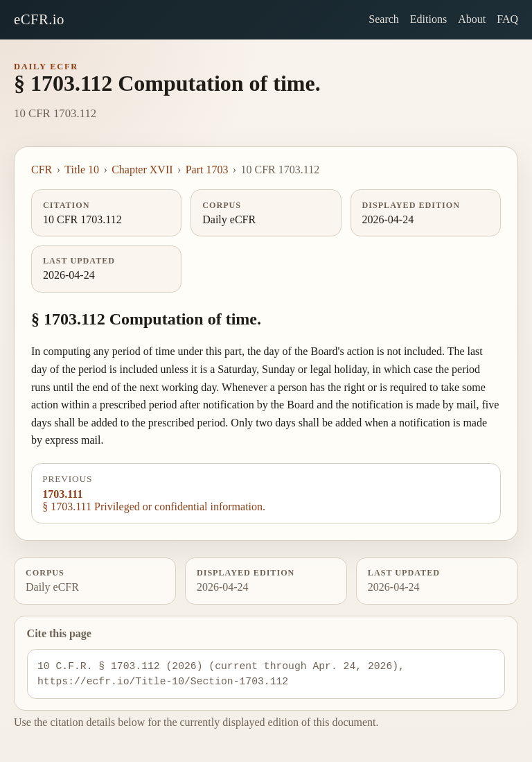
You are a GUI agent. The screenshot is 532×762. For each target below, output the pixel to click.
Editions (428, 19)
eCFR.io (39, 19)
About (472, 19)
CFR (42, 170)
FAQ (507, 19)
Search (384, 19)
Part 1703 (207, 170)
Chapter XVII (142, 170)
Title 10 (82, 170)
